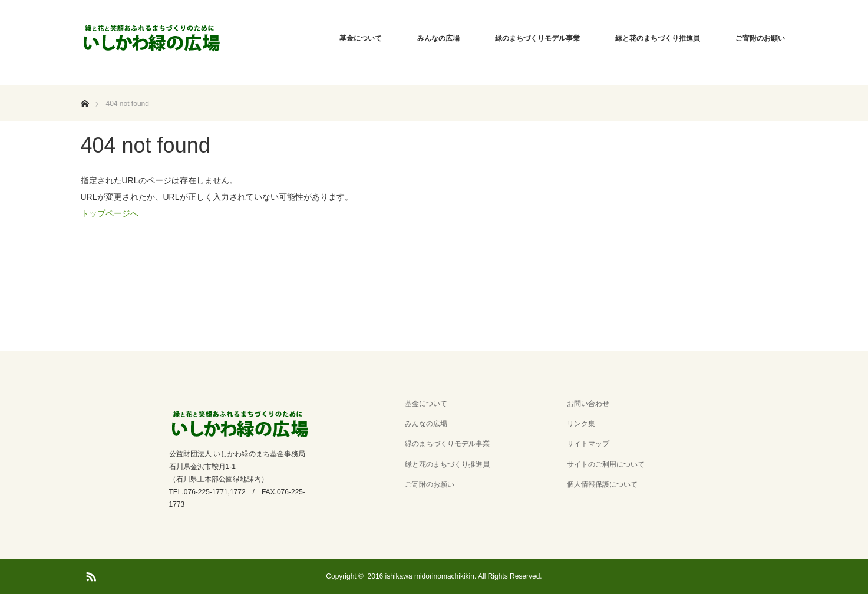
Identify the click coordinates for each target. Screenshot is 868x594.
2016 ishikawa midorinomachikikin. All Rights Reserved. (455, 576)
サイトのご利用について (606, 464)
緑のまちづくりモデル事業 (537, 38)
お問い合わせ (588, 404)
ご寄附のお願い (760, 38)
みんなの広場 (438, 38)
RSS (90, 575)
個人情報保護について (602, 484)
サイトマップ (588, 444)
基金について (361, 38)
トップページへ (110, 213)
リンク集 (581, 424)
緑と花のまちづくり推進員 (658, 38)
